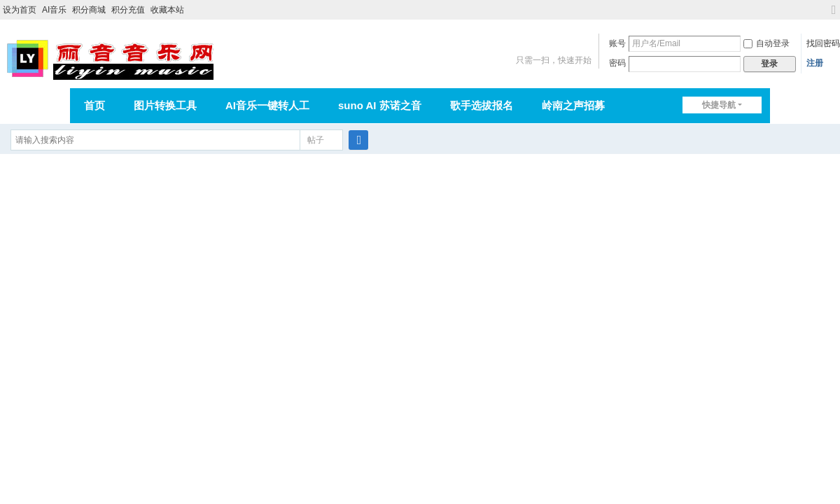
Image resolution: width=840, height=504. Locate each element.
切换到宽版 (834, 16)
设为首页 (20, 10)
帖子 (316, 140)
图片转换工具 (165, 105)
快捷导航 (719, 105)
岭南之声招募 (573, 105)
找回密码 (823, 43)
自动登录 (766, 43)
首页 (94, 105)
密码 (617, 63)
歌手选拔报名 (482, 105)
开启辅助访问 (820, 10)
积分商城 (89, 10)
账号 (617, 43)
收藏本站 (167, 10)
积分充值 (128, 10)
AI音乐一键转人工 (267, 105)
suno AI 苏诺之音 (380, 105)
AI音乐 (54, 10)
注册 (815, 63)
